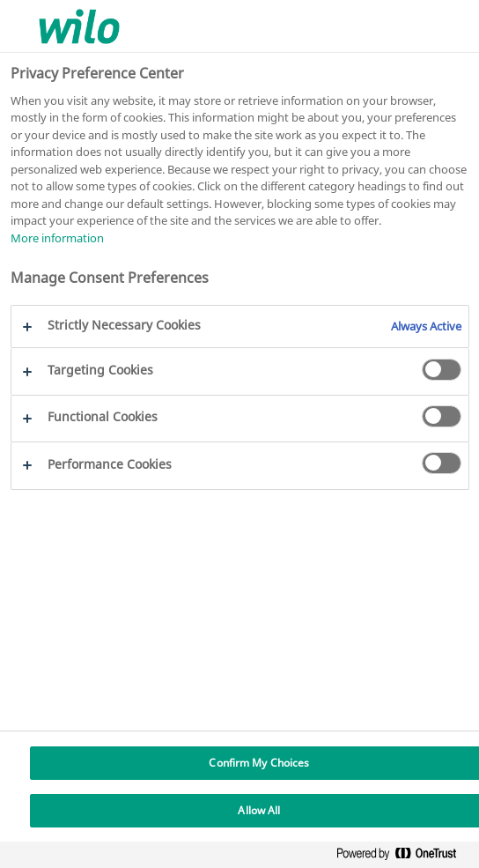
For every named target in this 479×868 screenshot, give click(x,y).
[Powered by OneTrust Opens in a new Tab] (403, 857)
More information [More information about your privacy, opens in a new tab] (57, 238)
